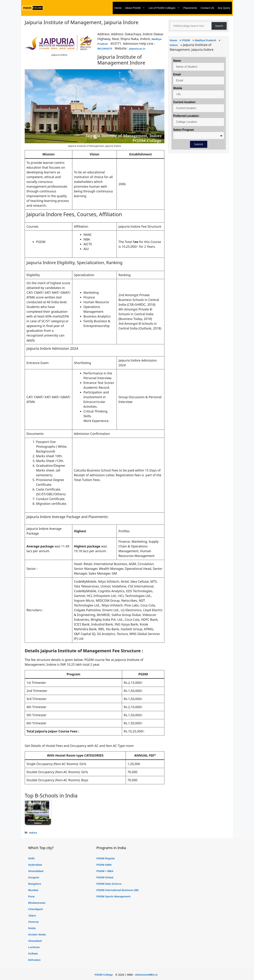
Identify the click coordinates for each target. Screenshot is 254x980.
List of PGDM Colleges (165, 8)
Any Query (224, 8)
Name (177, 61)
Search (219, 26)
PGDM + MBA (105, 871)
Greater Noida (37, 934)
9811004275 (105, 49)
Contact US (207, 8)
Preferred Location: (186, 116)
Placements (190, 8)
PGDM (186, 40)
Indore (33, 833)
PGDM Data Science (109, 884)
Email (177, 74)
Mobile (178, 88)
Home (118, 8)
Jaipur (32, 915)
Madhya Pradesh (206, 40)
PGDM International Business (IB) (118, 890)
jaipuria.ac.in (137, 49)
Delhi (31, 858)
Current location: (185, 102)
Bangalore (35, 884)
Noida (32, 928)
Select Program (184, 130)
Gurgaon (34, 877)
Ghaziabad (35, 941)
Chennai (33, 922)
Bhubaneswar (37, 903)
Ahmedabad (36, 871)
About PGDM (136, 8)
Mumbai (33, 890)
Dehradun (34, 960)
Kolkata (33, 953)
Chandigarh (36, 909)
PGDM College (104, 975)
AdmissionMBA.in (146, 975)
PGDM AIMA (104, 865)
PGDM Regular (106, 858)
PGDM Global (105, 877)
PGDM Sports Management (114, 896)
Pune (31, 896)
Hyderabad (35, 865)
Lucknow (34, 947)
